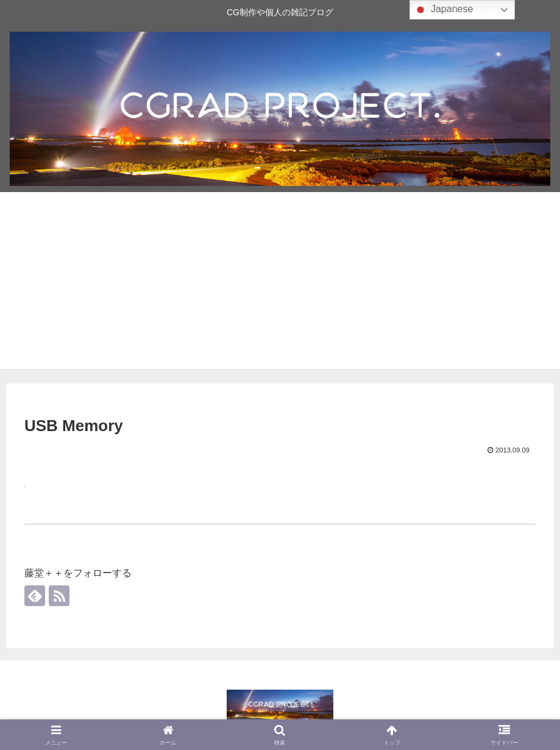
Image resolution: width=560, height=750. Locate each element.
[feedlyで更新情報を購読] (35, 596)
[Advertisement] (280, 284)
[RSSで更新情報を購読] (59, 596)
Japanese (443, 10)
